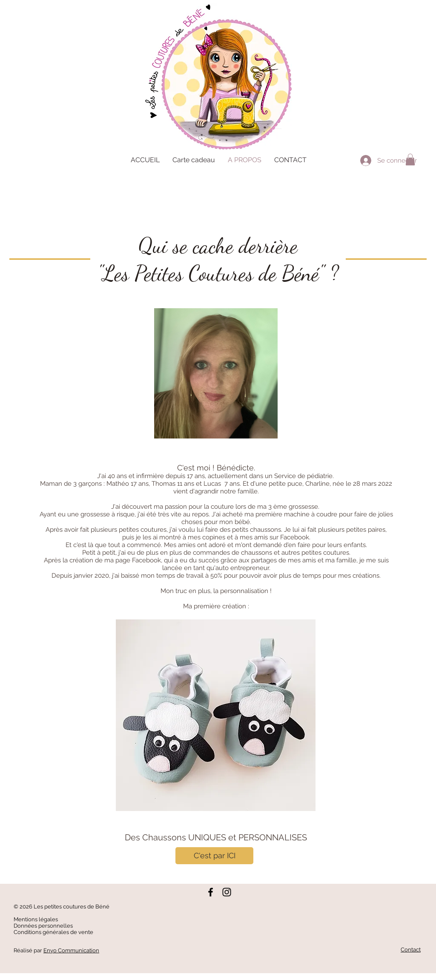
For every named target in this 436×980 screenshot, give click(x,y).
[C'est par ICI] (214, 856)
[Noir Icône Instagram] (227, 892)
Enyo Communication (71, 950)
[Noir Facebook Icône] (211, 892)
